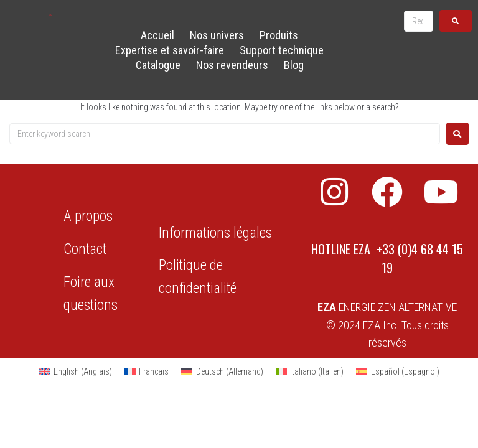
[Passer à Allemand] (380, 50)
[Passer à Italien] (380, 66)
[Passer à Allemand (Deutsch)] (222, 371)
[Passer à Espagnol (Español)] (398, 371)
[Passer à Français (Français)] (147, 371)
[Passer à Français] (380, 35)
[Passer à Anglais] (380, 19)
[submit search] (456, 21)
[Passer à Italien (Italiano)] (310, 371)
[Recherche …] (419, 21)
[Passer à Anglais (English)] (75, 371)
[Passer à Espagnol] (380, 81)
